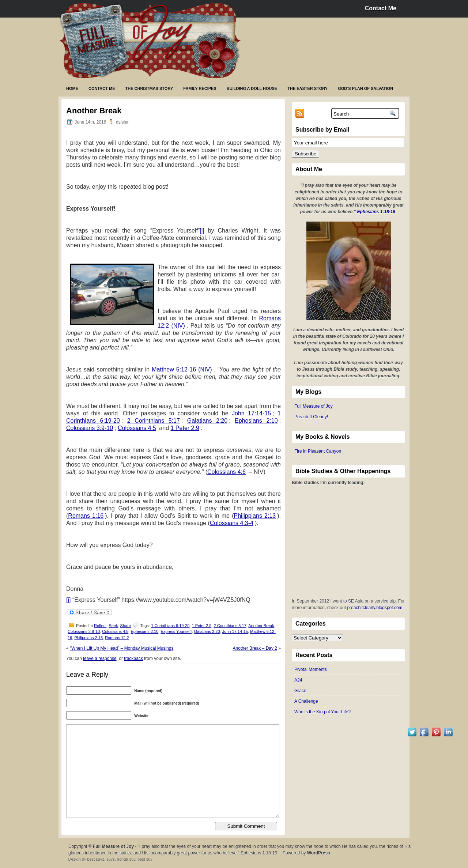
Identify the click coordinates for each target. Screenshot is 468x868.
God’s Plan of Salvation (365, 88)
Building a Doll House (252, 88)
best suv (145, 859)
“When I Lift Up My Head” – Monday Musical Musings (122, 648)
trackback (133, 658)
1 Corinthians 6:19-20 (170, 626)
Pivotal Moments (311, 669)
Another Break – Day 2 (255, 648)
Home (72, 88)
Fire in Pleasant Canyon (318, 451)
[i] (202, 231)
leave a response (100, 658)
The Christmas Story (149, 88)
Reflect (100, 626)
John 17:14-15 (251, 413)
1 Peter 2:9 (185, 428)
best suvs (95, 859)
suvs (111, 859)
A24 (298, 680)
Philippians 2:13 (255, 516)
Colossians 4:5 (137, 428)
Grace (300, 691)
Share (126, 626)
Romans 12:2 (117, 638)
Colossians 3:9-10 (90, 428)
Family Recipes (200, 88)
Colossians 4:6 (227, 472)
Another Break (261, 626)
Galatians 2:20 (207, 421)
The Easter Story (307, 88)
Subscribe (305, 154)
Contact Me (381, 8)
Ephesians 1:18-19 (376, 212)
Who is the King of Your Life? (322, 712)
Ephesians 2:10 (256, 421)
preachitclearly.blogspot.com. (375, 608)
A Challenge (306, 701)
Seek (113, 626)
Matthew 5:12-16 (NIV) (182, 369)
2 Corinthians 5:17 (154, 421)
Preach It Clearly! (311, 417)
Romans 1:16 (86, 516)
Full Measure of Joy (314, 406)
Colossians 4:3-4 (232, 523)
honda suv (126, 859)
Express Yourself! (176, 631)
